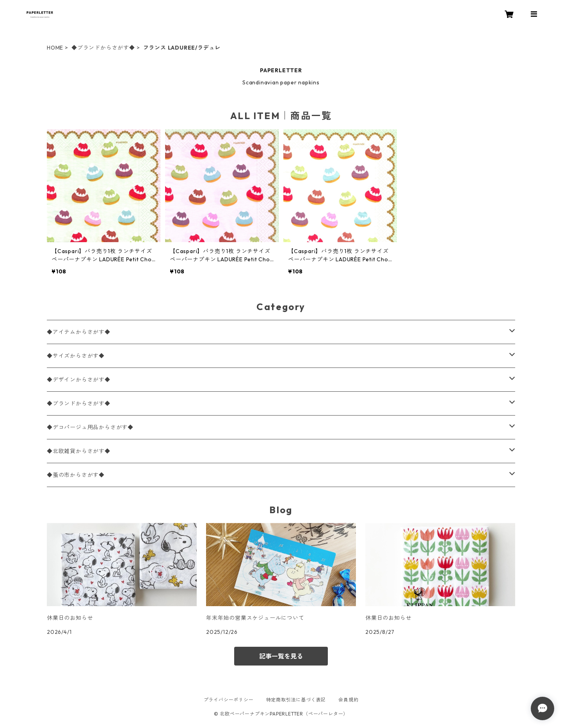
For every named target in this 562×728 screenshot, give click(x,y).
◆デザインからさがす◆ (79, 380)
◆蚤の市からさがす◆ (76, 475)
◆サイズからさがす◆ (76, 356)
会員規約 (348, 700)
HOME (55, 48)
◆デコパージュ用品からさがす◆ (90, 427)
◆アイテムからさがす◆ (79, 332)
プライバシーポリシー (229, 700)
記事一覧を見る (281, 656)
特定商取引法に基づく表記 (296, 700)
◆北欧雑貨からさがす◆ (79, 451)
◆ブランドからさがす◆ (103, 48)
